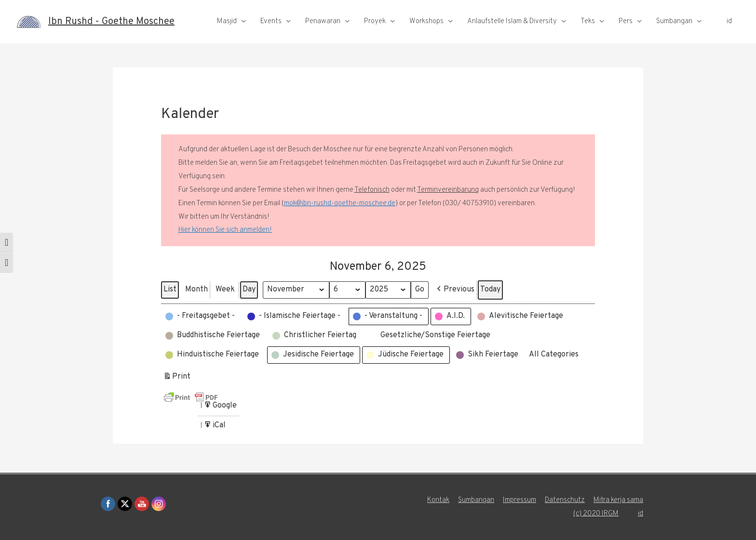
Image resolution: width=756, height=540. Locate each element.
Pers (626, 21)
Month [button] (196, 290)
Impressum (520, 500)
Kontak (438, 500)
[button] (455, 290)
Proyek (375, 21)
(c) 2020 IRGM (596, 514)
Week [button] (225, 290)
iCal (216, 427)
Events (271, 21)
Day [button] (249, 290)
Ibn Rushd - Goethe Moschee (111, 22)
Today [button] (490, 290)
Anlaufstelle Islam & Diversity (512, 21)
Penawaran (323, 21)
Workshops (426, 21)
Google (220, 407)
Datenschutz (565, 500)
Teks (588, 21)
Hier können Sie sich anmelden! (225, 230)
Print (177, 378)
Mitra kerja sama (618, 500)
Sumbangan (674, 21)
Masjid (227, 21)
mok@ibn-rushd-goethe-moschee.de (340, 204)
